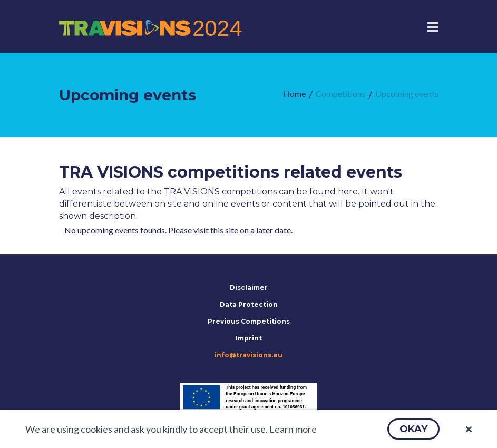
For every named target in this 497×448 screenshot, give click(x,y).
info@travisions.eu (248, 355)
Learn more (293, 429)
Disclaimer (249, 288)
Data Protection (249, 304)
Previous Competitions (249, 321)
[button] (413, 429)
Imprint (249, 338)
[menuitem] (294, 94)
